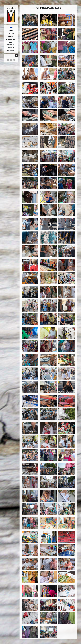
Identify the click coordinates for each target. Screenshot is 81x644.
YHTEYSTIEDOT (11, 50)
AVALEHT (11, 31)
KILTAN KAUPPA (11, 40)
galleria (11, 47)
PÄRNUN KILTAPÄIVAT (11, 43)
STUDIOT (11, 37)
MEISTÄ (11, 34)
